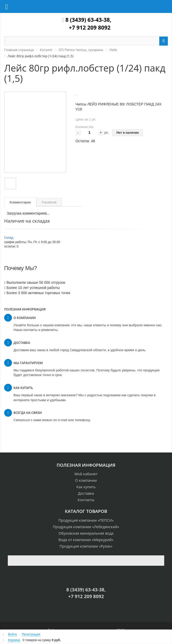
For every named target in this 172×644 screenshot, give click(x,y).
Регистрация (31, 634)
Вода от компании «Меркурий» (86, 540)
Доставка (86, 493)
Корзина (14, 640)
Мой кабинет (86, 474)
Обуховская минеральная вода (86, 533)
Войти (12, 634)
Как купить (86, 487)
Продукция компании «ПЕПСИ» (86, 520)
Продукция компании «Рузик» (86, 546)
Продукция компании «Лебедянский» (86, 527)
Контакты (86, 500)
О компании (86, 480)
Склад (9, 238)
